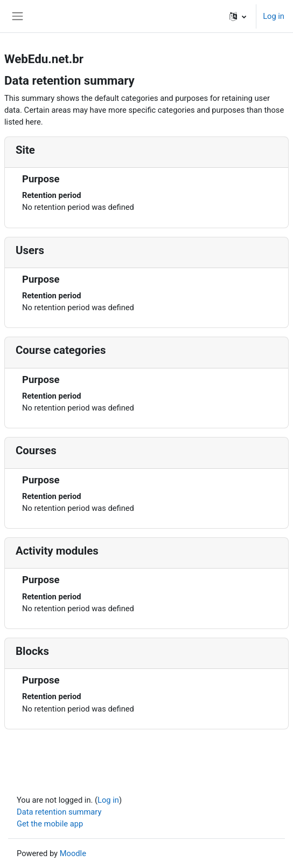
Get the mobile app (50, 824)
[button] (238, 16)
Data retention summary (59, 812)
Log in (274, 16)
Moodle (73, 853)
